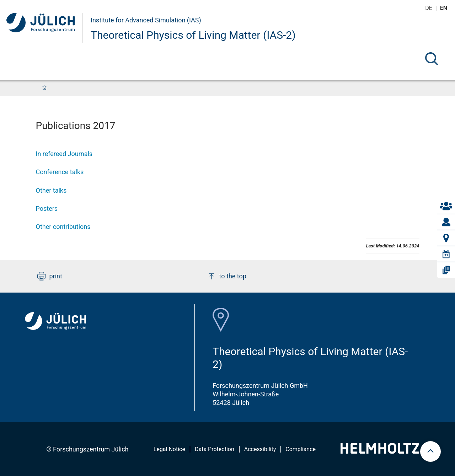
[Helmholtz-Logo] (380, 451)
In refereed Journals (64, 154)
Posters (47, 208)
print (50, 276)
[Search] (432, 59)
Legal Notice (169, 449)
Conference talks (60, 172)
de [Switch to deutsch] (429, 8)
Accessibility (260, 449)
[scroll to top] (430, 451)
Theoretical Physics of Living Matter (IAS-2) (193, 35)
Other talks (51, 190)
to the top (227, 276)
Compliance (301, 449)
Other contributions (63, 227)
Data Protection (215, 449)
